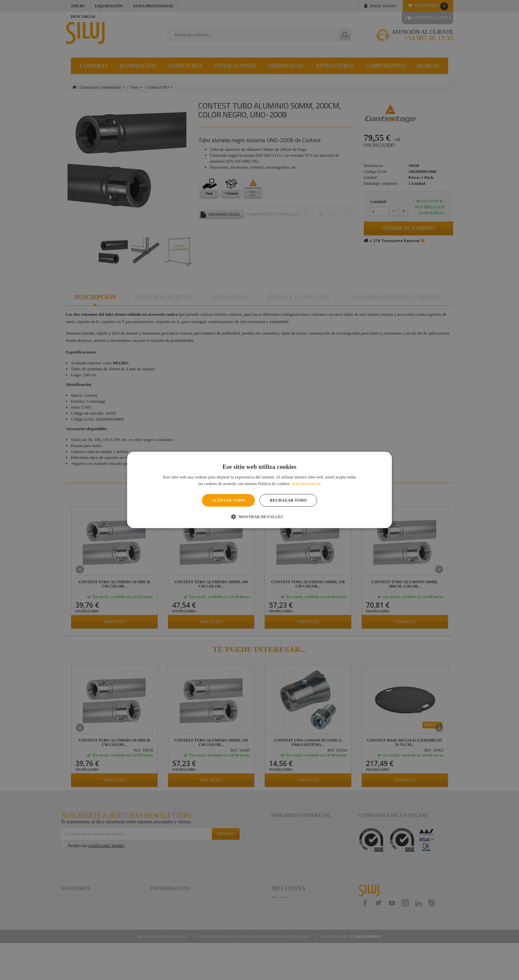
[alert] (259, 490)
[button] (259, 517)
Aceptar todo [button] (228, 500)
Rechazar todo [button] (288, 500)
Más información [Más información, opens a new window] (306, 484)
